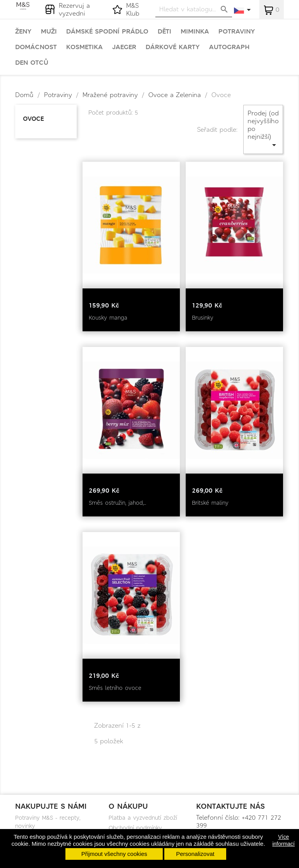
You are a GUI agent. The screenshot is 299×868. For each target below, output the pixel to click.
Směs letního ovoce (115, 688)
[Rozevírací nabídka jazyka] (243, 11)
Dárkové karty (173, 47)
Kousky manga (108, 318)
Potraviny (237, 32)
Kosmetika (84, 47)
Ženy (23, 32)
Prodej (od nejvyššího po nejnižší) (263, 129)
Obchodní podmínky (135, 828)
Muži (49, 32)
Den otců (32, 63)
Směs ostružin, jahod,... (117, 503)
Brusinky (203, 318)
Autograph (229, 47)
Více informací (283, 840)
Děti (164, 32)
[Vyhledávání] (194, 9)
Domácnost (36, 47)
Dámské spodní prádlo (107, 32)
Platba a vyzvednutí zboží (143, 818)
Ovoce (33, 119)
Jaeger (124, 47)
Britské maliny (210, 503)
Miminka (195, 32)
